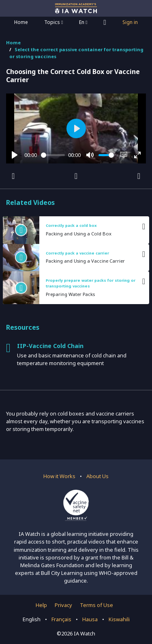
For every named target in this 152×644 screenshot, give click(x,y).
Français (61, 619)
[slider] (53, 155)
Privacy (63, 605)
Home (21, 22)
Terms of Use (96, 605)
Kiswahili (119, 619)
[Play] (15, 155)
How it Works (59, 476)
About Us (97, 476)
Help (41, 605)
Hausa (90, 619)
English (32, 619)
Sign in (130, 22)
